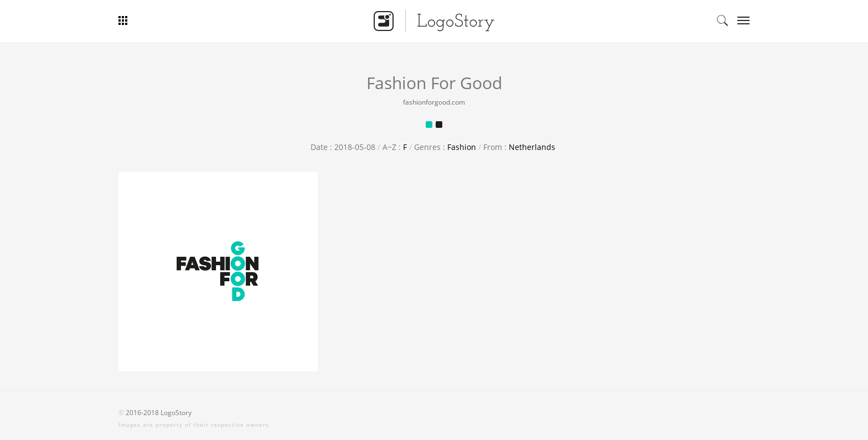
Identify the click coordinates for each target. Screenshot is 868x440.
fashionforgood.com (434, 102)
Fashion (462, 147)
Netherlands (532, 147)
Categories (740, 20)
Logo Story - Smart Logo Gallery (434, 20)
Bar (164, 20)
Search (722, 20)
